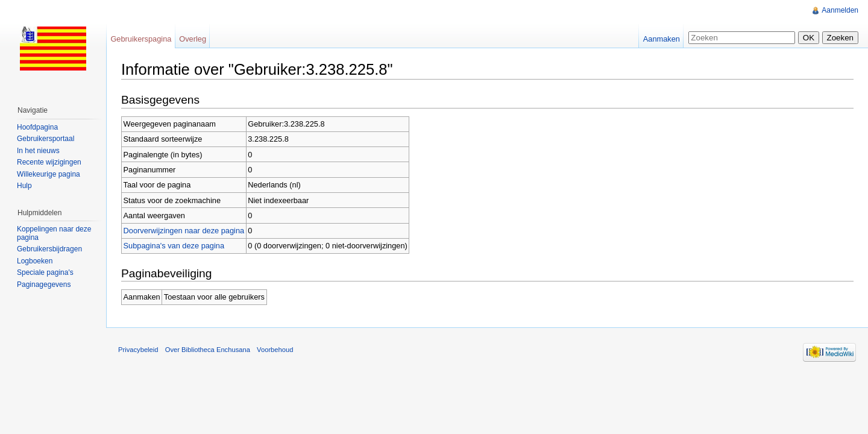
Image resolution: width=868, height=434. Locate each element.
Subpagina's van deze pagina (174, 246)
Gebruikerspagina (141, 39)
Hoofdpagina (37, 127)
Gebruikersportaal (46, 139)
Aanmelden (840, 10)
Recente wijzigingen (49, 162)
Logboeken (35, 261)
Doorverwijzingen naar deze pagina (184, 231)
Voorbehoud (275, 350)
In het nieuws (38, 151)
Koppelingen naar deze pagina (54, 233)
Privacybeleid (138, 350)
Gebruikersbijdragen (49, 249)
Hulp (24, 186)
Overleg (193, 39)
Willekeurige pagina (49, 174)
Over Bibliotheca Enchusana (208, 350)
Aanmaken (662, 39)
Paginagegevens (44, 285)
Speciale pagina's (45, 272)
